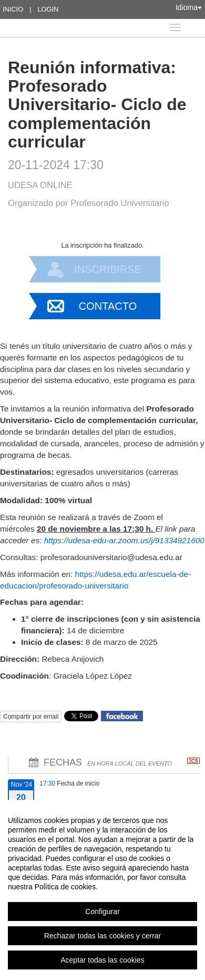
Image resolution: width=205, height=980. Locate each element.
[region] (102, 890)
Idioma (189, 7)
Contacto (108, 306)
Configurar (102, 912)
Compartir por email (31, 717)
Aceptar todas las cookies (102, 960)
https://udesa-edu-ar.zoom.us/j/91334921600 (124, 540)
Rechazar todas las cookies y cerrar (103, 936)
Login (48, 9)
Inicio (13, 9)
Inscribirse (108, 269)
